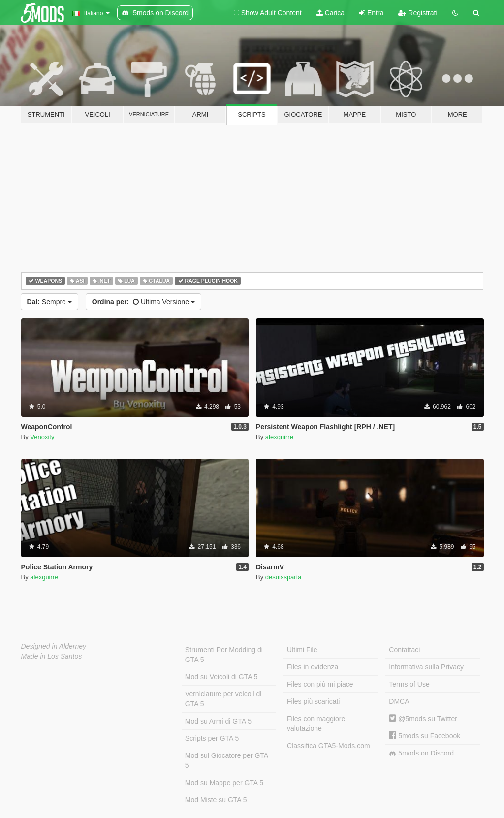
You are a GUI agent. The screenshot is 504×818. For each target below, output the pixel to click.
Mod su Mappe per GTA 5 (224, 783)
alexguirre (279, 437)
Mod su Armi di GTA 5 (218, 721)
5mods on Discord (421, 753)
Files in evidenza (313, 667)
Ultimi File (302, 650)
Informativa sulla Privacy (426, 667)
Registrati (418, 13)
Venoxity (42, 437)
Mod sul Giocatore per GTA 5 (227, 760)
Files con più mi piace (320, 684)
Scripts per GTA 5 (212, 738)
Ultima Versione (143, 302)
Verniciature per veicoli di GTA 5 (223, 699)
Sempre (49, 302)
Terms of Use (409, 684)
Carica (331, 13)
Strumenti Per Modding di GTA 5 (224, 655)
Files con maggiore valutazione (316, 724)
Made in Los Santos (52, 656)
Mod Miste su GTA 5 (216, 800)
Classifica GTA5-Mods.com (329, 746)
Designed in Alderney (54, 646)
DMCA (399, 701)
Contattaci (404, 650)
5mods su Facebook (425, 736)
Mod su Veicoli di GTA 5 (221, 677)
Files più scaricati (313, 701)
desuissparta (283, 577)
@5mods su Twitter (423, 719)
